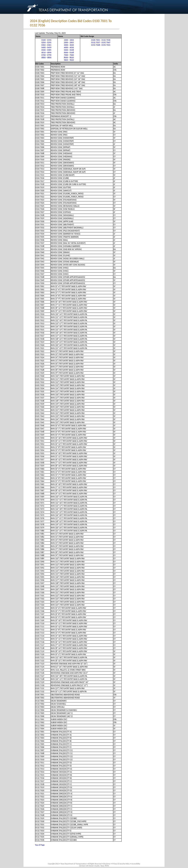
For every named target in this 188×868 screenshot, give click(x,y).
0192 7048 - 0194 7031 (101, 45)
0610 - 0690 (46, 53)
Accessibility (136, 864)
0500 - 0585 (46, 50)
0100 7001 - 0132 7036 (101, 40)
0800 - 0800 (46, 58)
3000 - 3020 (69, 45)
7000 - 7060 (69, 55)
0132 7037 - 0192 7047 (101, 42)
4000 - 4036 (69, 47)
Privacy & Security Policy (121, 864)
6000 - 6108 (69, 53)
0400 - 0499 (46, 47)
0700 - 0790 (46, 55)
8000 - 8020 (69, 58)
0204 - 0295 (46, 42)
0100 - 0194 (46, 40)
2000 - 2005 (69, 42)
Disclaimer (107, 864)
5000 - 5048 (69, 50)
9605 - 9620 (69, 60)
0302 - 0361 (46, 45)
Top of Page (40, 845)
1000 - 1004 (69, 40)
